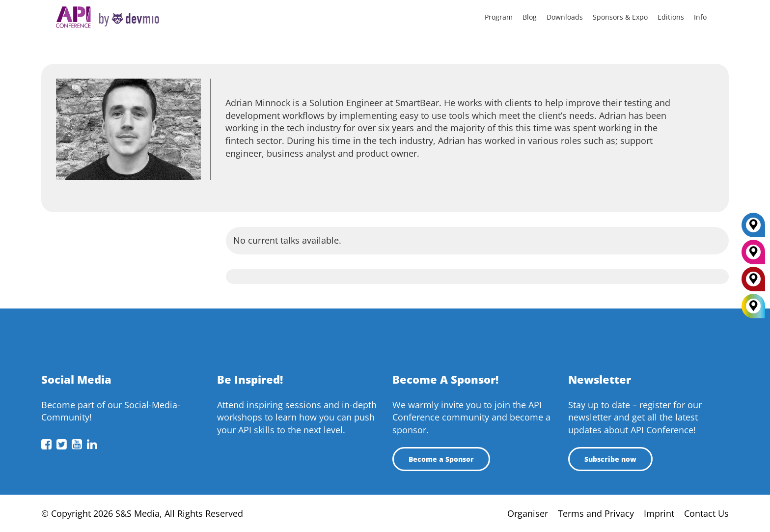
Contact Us (706, 513)
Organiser (528, 513)
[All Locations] (753, 306)
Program (499, 17)
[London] (753, 282)
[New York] (753, 255)
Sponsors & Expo (620, 17)
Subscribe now (610, 459)
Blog (530, 17)
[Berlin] (753, 228)
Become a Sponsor (441, 459)
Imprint (659, 513)
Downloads (565, 17)
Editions (671, 17)
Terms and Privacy (596, 513)
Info (700, 17)
